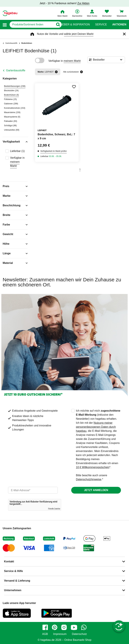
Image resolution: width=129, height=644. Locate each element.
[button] (5, 25)
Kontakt (9, 561)
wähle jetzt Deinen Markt (79, 34)
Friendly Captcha (54, 509)
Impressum (60, 634)
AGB (45, 634)
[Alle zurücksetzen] (81, 72)
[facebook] (45, 627)
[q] (32, 25)
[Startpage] (10, 13)
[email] (33, 490)
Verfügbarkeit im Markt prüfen (53, 151)
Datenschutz (79, 634)
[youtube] (74, 627)
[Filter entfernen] (56, 72)
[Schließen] (124, 34)
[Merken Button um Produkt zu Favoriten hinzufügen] (74, 87)
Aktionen (119, 25)
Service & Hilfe (13, 571)
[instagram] (64, 627)
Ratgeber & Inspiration (72, 25)
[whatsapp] (84, 627)
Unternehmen (13, 590)
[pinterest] (55, 627)
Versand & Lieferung (17, 581)
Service (101, 25)
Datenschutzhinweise (89, 479)
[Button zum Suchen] (58, 25)
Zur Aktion (83, 3)
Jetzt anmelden (96, 490)
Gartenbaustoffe (16, 70)
